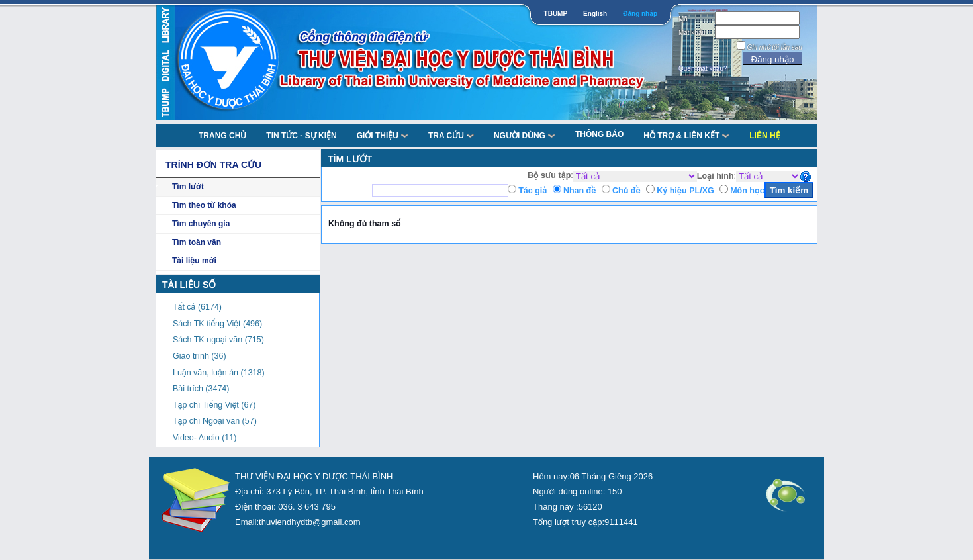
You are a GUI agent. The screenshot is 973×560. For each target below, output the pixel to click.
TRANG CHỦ (222, 136)
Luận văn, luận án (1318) (219, 373)
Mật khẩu (692, 33)
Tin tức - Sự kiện (301, 136)
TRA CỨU (451, 136)
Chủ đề (626, 191)
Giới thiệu (383, 136)
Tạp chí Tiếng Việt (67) (214, 405)
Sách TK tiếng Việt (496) (217, 324)
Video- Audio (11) (205, 438)
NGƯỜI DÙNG (525, 136)
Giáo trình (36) (200, 356)
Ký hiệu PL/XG (685, 191)
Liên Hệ (764, 136)
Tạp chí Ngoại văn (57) (215, 421)
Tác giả (533, 191)
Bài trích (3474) (201, 389)
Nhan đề (580, 191)
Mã (683, 19)
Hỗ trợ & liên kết (686, 136)
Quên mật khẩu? (703, 69)
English (595, 14)
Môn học (747, 191)
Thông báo (599, 134)
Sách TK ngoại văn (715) (218, 340)
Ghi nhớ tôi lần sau (775, 47)
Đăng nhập (640, 14)
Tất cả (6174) (197, 307)
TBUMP (556, 14)
